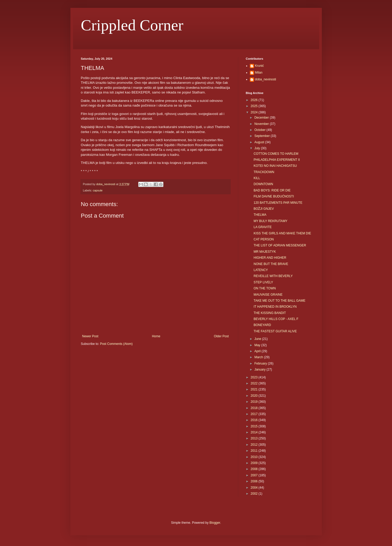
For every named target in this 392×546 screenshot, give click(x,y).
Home (156, 336)
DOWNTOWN (263, 184)
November (262, 124)
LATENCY (261, 270)
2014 (255, 432)
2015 (255, 426)
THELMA (260, 215)
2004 (255, 488)
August (260, 142)
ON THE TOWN (265, 288)
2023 (255, 377)
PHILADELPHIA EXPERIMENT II (277, 160)
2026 (255, 100)
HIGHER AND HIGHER (270, 258)
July (258, 148)
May (258, 345)
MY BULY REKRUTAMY (270, 221)
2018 (255, 408)
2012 (255, 445)
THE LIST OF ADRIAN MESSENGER (280, 245)
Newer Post (90, 336)
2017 (255, 414)
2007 (255, 475)
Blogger (215, 523)
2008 (255, 469)
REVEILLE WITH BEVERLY (273, 276)
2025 (255, 106)
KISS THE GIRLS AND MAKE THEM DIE (282, 233)
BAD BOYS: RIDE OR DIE (272, 190)
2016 (255, 420)
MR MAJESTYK (265, 252)
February (261, 363)
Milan (259, 73)
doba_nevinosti (266, 79)
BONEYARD (262, 325)
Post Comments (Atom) (116, 344)
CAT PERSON (264, 239)
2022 (255, 383)
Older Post (221, 336)
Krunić (260, 66)
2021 (255, 389)
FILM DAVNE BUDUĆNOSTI (274, 196)
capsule (98, 190)
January (260, 369)
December (262, 118)
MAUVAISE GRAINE (268, 295)
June (258, 339)
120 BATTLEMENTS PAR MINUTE (278, 203)
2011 (255, 451)
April (258, 351)
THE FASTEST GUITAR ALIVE (275, 331)
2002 (255, 494)
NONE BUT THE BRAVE (271, 264)
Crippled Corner (132, 25)
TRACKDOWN (264, 172)
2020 (255, 396)
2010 (255, 457)
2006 (255, 481)
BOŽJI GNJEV (264, 209)
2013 (255, 438)
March (259, 357)
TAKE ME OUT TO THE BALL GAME (279, 301)
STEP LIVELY (263, 282)
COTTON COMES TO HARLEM (276, 154)
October (260, 130)
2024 (255, 112)
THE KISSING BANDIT (270, 313)
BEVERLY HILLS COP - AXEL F (276, 319)
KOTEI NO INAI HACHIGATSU (275, 166)
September (262, 136)
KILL (257, 178)
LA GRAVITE (263, 227)
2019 (255, 402)
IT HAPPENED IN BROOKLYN (275, 307)
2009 (255, 463)
